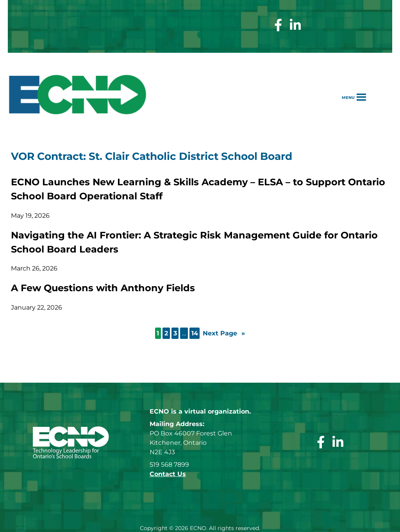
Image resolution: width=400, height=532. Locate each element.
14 (195, 333)
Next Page (224, 333)
